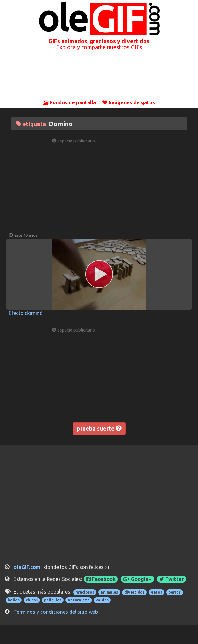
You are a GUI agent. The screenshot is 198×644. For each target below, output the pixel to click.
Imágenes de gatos (132, 102)
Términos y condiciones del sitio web (56, 612)
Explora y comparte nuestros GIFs (99, 47)
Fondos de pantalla (73, 102)
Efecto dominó (26, 313)
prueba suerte (99, 428)
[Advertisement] (99, 78)
